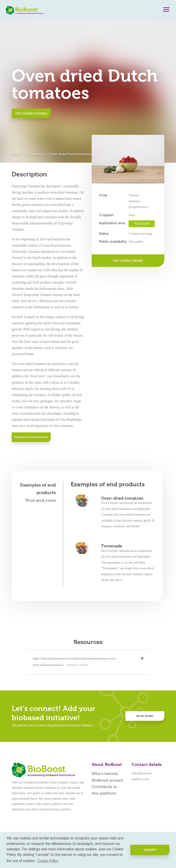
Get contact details (31, 113)
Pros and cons (41, 500)
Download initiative (31, 437)
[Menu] (166, 11)
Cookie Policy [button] (48, 861)
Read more (145, 716)
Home (16, 154)
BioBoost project (107, 780)
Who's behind (105, 774)
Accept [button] (150, 850)
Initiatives (35, 154)
